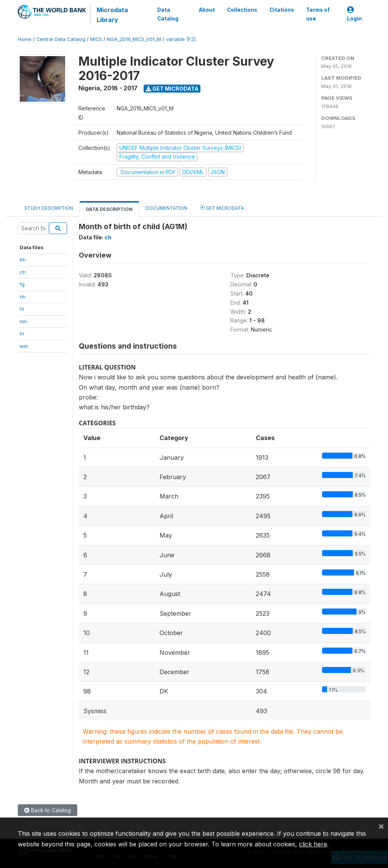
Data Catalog (168, 14)
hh (23, 297)
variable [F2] (181, 39)
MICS (96, 39)
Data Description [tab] (109, 209)
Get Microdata (172, 89)
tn (22, 333)
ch (23, 272)
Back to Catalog (48, 810)
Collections (242, 10)
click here (313, 844)
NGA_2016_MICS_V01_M (134, 39)
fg (22, 284)
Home (25, 39)
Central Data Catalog (61, 39)
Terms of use (318, 14)
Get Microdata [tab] (222, 208)
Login (354, 14)
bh (23, 259)
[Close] (381, 826)
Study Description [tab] (49, 208)
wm (24, 346)
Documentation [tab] (166, 208)
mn (23, 321)
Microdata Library (112, 15)
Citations (282, 10)
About (207, 10)
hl (22, 309)
